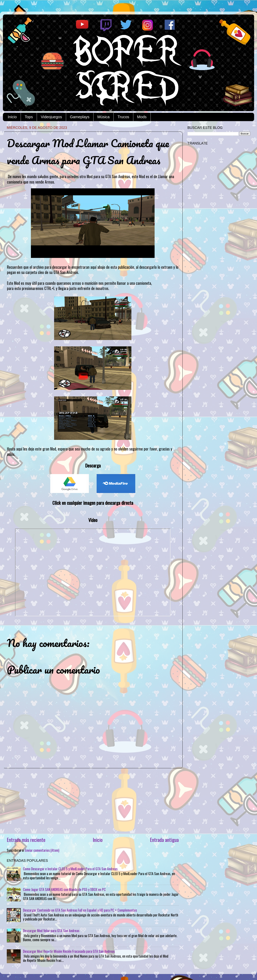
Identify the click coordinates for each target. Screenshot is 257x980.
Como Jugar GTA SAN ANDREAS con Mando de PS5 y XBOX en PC (64, 889)
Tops (29, 117)
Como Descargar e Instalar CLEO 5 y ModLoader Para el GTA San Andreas (70, 869)
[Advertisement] (93, 802)
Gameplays (80, 117)
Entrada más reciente (26, 840)
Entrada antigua (164, 840)
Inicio (12, 117)
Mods (142, 117)
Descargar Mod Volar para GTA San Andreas (51, 931)
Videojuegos (51, 117)
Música (103, 117)
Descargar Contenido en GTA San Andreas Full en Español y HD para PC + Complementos (80, 910)
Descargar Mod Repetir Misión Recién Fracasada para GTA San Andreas (69, 951)
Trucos (123, 117)
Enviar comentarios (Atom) (42, 850)
